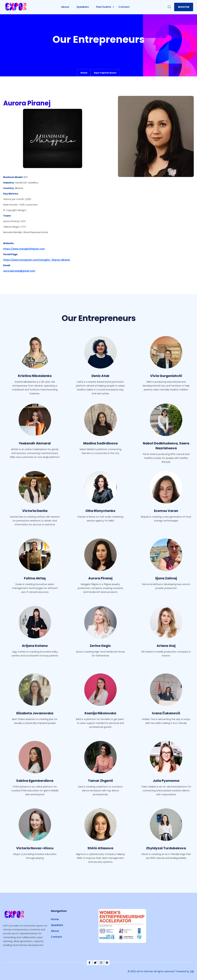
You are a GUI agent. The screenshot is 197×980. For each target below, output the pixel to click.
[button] (106, 7)
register (184, 7)
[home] (16, 7)
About (55, 931)
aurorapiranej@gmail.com (19, 271)
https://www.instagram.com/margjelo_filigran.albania (37, 260)
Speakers (57, 925)
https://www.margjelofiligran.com (24, 249)
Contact (56, 937)
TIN (192, 971)
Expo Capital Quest (105, 73)
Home (84, 73)
